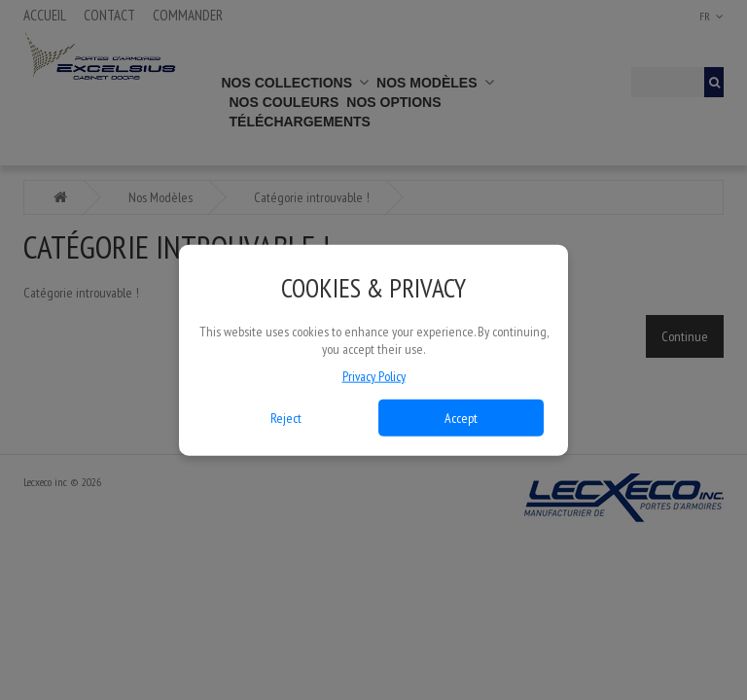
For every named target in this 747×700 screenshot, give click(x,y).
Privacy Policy (374, 375)
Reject (286, 417)
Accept (461, 417)
